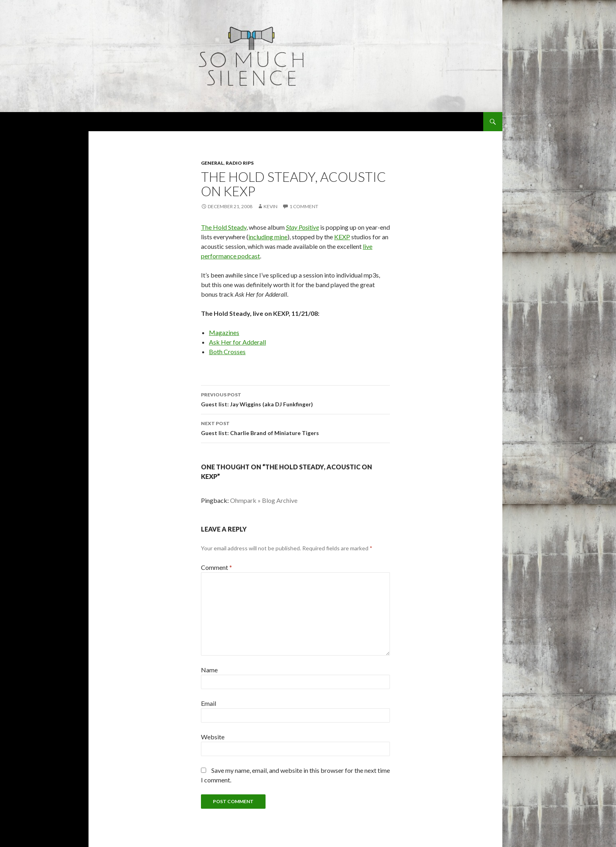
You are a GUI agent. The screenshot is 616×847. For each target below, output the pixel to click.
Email (209, 703)
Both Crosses (227, 352)
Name (209, 670)
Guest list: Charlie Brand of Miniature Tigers (295, 427)
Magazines (224, 332)
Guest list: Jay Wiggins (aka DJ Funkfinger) (295, 399)
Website (213, 737)
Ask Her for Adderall (237, 342)
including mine (268, 237)
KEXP (342, 237)
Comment (216, 567)
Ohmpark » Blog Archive (264, 500)
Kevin (271, 206)
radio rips (240, 163)
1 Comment (304, 206)
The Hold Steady (224, 227)
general (212, 163)
